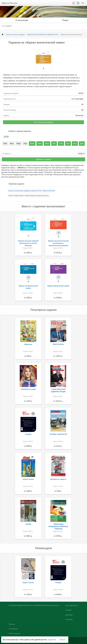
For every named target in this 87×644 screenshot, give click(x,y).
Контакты (69, 619)
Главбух (28, 434)
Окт (68, 144)
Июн (40, 144)
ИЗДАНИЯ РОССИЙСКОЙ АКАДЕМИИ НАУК (43, 35)
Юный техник (28, 479)
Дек (82, 144)
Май (32, 144)
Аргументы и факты (58, 479)
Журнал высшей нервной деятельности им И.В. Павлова (28, 243)
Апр (25, 144)
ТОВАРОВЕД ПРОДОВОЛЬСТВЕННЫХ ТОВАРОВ (58, 527)
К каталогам (22, 20)
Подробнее (52, 640)
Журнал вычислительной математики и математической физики (58, 243)
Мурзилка (28, 344)
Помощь (12, 624)
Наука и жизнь (28, 583)
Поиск (65, 20)
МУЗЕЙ (28, 524)
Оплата (68, 610)
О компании (13, 629)
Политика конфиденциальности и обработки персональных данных (34, 605)
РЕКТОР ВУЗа (58, 344)
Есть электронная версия (44, 122)
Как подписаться (72, 605)
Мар (19, 144)
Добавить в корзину (43, 159)
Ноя (75, 144)
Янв (5, 144)
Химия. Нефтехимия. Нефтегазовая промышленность (29, 196)
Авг (54, 144)
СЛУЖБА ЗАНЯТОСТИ (58, 434)
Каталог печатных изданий (15, 35)
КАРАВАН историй (28, 389)
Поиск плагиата (14, 634)
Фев (12, 144)
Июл (47, 144)
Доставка (69, 615)
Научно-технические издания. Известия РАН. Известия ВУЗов (31, 191)
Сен (61, 144)
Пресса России (9, 3)
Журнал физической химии (58, 286)
